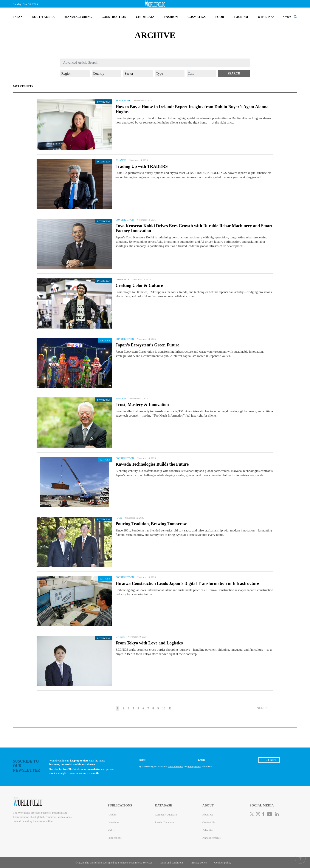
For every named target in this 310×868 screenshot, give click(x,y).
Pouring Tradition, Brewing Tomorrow (151, 524)
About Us (208, 815)
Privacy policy (199, 863)
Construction (125, 220)
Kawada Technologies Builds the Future (152, 464)
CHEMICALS (145, 17)
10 (164, 708)
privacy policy (194, 766)
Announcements (211, 838)
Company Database (166, 815)
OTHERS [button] (266, 17)
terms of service (175, 766)
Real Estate (123, 100)
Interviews (114, 822)
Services (121, 398)
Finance (121, 160)
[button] (234, 74)
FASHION (171, 17)
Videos (112, 830)
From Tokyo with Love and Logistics (149, 643)
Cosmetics (122, 279)
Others (120, 637)
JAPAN (18, 17)
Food (119, 518)
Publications (115, 838)
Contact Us (209, 822)
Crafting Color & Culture (139, 285)
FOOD (220, 17)
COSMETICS (197, 17)
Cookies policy (223, 863)
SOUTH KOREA (43, 17)
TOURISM (241, 17)
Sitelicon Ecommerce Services (135, 863)
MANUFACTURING (78, 17)
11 (170, 708)
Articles (112, 815)
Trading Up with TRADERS (142, 166)
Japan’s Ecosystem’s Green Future (147, 345)
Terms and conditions (171, 863)
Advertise (208, 830)
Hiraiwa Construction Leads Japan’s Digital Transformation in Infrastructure (187, 583)
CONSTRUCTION (114, 17)
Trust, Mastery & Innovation (142, 405)
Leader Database (164, 822)
